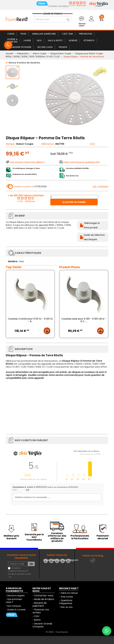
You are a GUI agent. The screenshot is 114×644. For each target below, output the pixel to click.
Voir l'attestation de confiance (86, 451)
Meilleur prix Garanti (11, 537)
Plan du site (67, 607)
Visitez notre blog (93, 556)
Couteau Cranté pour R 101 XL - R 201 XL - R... (30, 320)
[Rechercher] (53, 19)
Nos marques (14, 606)
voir (10, 577)
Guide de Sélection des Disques (94, 237)
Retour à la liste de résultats (24, 63)
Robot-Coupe (25, 144)
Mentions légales (16, 596)
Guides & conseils (16, 610)
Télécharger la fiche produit (92, 225)
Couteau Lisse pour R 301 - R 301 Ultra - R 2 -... (84, 320)
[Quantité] (74, 197)
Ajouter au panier (74, 202)
